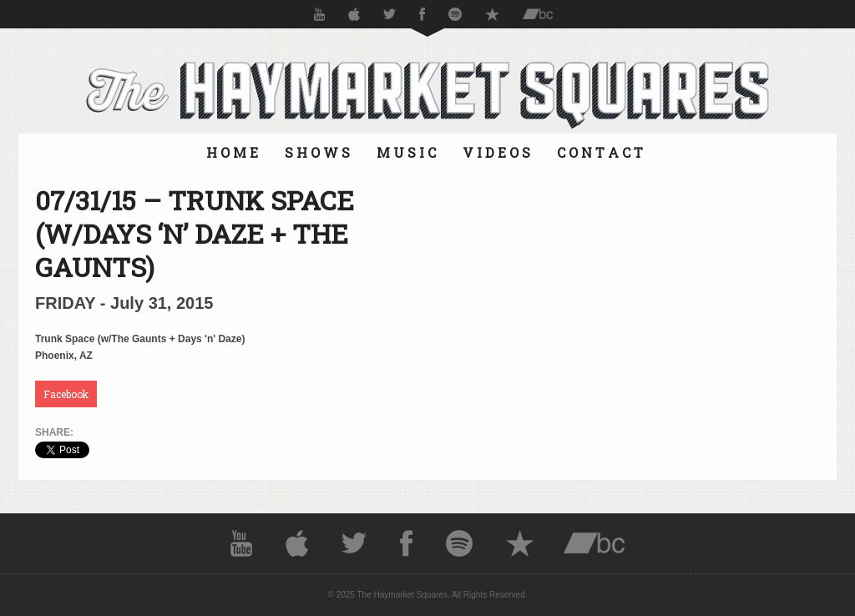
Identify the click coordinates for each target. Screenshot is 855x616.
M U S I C (406, 152)
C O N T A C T (600, 152)
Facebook (66, 394)
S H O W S (317, 152)
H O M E (232, 152)
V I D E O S (496, 152)
